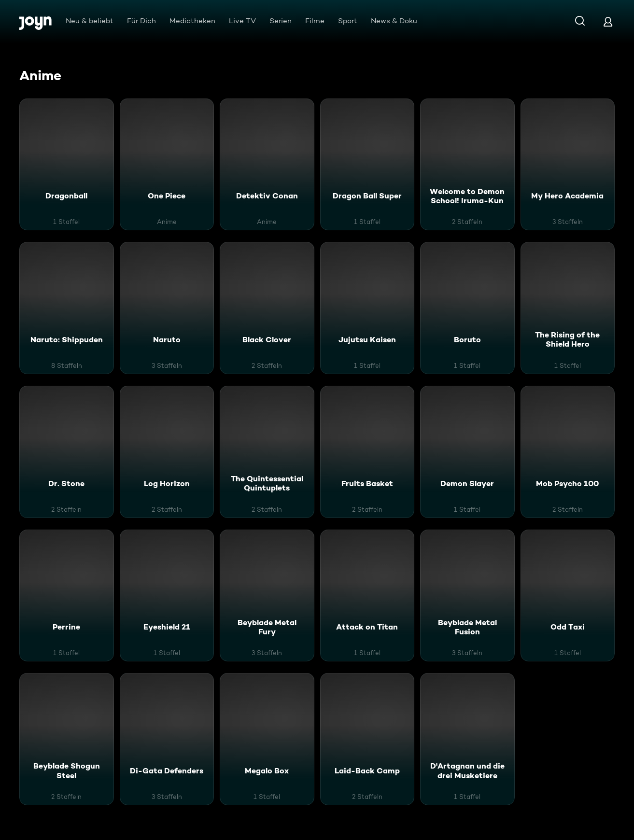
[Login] (608, 21)
